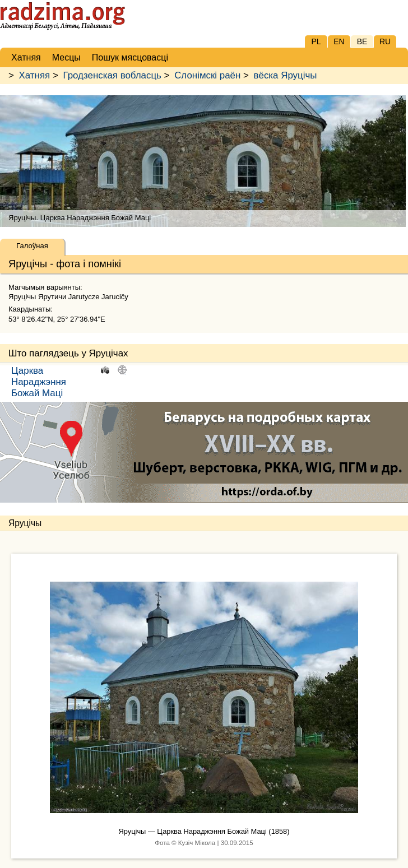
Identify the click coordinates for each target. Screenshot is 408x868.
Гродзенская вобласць (112, 75)
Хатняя (35, 75)
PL (316, 41)
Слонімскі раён (207, 75)
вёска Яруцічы (286, 75)
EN (339, 41)
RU (385, 41)
